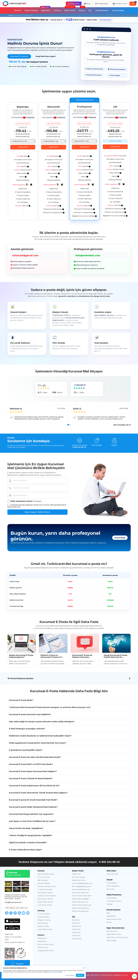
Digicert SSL (77, 932)
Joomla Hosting (43, 917)
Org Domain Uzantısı (45, 893)
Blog (87, 4)
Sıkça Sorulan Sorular (114, 919)
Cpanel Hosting (43, 926)
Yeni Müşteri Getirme (114, 901)
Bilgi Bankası (111, 916)
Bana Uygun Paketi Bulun (37, 512)
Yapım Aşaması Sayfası (46, 874)
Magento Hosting (44, 920)
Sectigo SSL (76, 929)
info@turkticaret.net (13, 902)
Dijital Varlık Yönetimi (114, 934)
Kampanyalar (102, 4)
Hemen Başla (120, 538)
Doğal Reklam (112, 898)
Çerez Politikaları (57, 972)
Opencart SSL (77, 939)
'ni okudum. (25, 501)
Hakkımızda (9, 934)
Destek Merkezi (102, 10)
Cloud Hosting (43, 923)
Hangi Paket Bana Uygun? (46, 56)
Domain (18, 10)
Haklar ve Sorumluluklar (13, 937)
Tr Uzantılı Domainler (45, 890)
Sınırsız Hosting (31, 10)
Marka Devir (76, 874)
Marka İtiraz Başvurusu (80, 902)
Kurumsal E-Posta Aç (19, 56)
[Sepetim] (133, 4)
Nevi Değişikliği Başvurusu (81, 886)
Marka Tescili (70, 9)
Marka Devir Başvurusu (80, 911)
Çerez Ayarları (70, 975)
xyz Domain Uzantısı (45, 905)
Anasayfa (11, 15)
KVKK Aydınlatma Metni (21, 501)
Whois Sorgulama (113, 886)
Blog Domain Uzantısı (45, 902)
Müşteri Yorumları (17, 965)
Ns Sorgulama (112, 883)
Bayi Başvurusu (112, 931)
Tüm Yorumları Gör (122, 425)
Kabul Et (80, 975)
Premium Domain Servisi (47, 886)
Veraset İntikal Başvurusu (81, 890)
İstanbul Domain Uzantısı (47, 896)
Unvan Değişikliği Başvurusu (82, 883)
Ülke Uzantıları (43, 880)
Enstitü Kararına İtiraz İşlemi (82, 896)
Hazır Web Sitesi (112, 874)
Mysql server (42, 941)
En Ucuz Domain (44, 877)
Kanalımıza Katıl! (13, 874)
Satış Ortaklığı (118, 10)
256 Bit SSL (76, 920)
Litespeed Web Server (46, 951)
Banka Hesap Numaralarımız (15, 942)
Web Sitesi (45, 9)
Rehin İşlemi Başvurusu (80, 893)
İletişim (109, 922)
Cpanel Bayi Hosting (45, 929)
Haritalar (110, 904)
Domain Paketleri (44, 883)
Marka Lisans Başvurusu (81, 908)
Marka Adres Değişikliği (80, 899)
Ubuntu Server (43, 948)
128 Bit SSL (76, 923)
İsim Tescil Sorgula (79, 877)
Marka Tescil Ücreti (79, 880)
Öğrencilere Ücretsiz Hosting (117, 937)
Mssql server (42, 938)
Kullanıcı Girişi (120, 4)
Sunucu (82, 9)
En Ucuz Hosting (44, 914)
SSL (90, 10)
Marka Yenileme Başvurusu (82, 905)
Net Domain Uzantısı (45, 899)
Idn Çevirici (110, 889)
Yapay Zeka (74, 4)
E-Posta (57, 10)
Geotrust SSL (77, 926)
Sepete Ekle (23, 147)
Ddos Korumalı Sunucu (46, 944)
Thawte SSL (76, 936)
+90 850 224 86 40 (16, 908)
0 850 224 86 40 (109, 862)
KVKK (7, 940)
